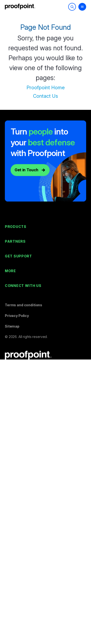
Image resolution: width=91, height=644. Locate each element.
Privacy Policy (17, 316)
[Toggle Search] (72, 7)
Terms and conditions (24, 305)
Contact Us (45, 96)
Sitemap (12, 326)
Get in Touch (26, 170)
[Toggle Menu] (82, 7)
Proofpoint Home (46, 88)
